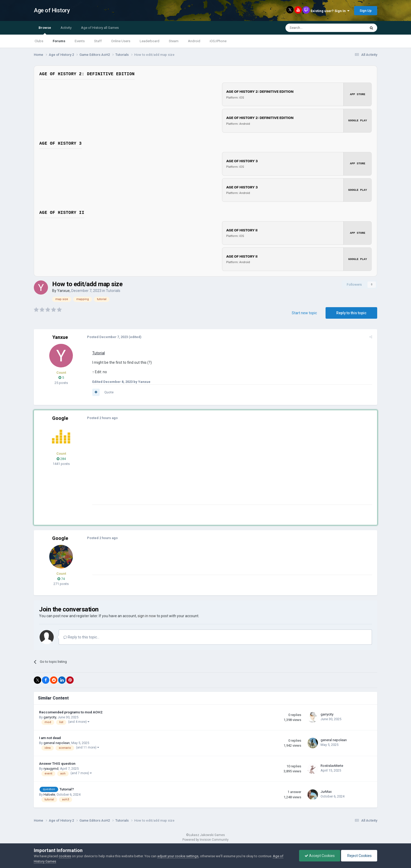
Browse (45, 30)
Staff (98, 41)
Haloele (49, 794)
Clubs (39, 41)
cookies (65, 856)
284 (61, 459)
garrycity (50, 717)
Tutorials (113, 290)
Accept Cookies (320, 856)
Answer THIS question (57, 763)
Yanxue (63, 290)
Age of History (52, 10)
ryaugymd (51, 769)
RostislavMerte (332, 766)
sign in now (147, 616)
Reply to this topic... (81, 637)
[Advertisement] (187, 468)
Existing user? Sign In (330, 11)
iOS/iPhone (218, 41)
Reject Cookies (359, 856)
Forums (59, 41)
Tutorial (98, 353)
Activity (66, 28)
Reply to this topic (351, 313)
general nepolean (57, 743)
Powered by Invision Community (206, 839)
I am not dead (50, 737)
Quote (108, 392)
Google (60, 418)
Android (194, 41)
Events (80, 41)
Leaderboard (150, 41)
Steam (174, 41)
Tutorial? (67, 789)
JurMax (326, 791)
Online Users (121, 41)
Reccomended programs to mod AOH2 (71, 712)
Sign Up (366, 11)
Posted (107, 337)
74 (61, 579)
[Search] (313, 28)
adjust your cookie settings (178, 856)
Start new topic (304, 313)
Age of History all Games (100, 28)
